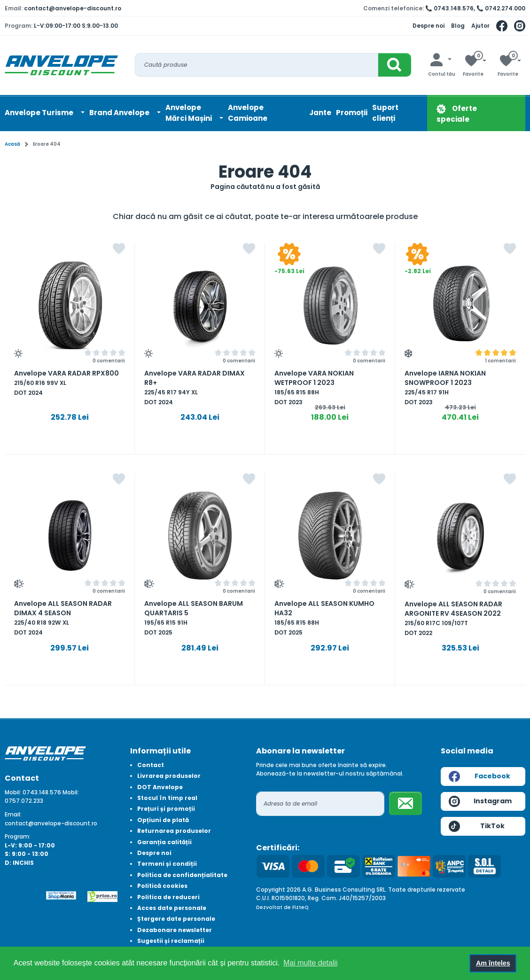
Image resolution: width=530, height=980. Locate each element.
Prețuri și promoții (166, 809)
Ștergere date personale (176, 919)
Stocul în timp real (167, 798)
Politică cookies (162, 886)
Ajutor (480, 26)
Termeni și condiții (167, 864)
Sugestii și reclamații (171, 941)
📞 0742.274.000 (501, 8)
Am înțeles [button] (493, 963)
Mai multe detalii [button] (311, 963)
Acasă (12, 144)
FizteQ (300, 907)
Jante (320, 113)
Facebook (479, 776)
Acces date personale (172, 908)
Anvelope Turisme (40, 113)
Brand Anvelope (120, 113)
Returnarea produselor (174, 831)
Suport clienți (385, 113)
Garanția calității (164, 842)
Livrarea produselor (169, 776)
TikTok (477, 826)
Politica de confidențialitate (182, 875)
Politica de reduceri (168, 897)
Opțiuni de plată (163, 820)
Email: (13, 814)
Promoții (352, 113)
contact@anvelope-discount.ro (73, 8)
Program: (18, 836)
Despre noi (429, 26)
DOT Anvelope (160, 787)
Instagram (480, 801)
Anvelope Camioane (248, 113)
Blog (458, 26)
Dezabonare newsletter (175, 930)
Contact (151, 765)
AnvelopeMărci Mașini (189, 113)
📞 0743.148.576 (449, 8)
